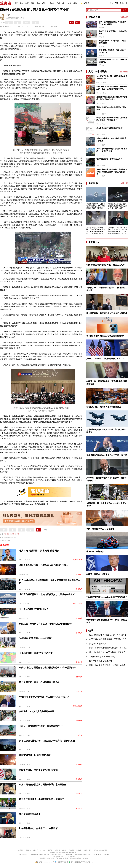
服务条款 (43, 850)
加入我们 (64, 850)
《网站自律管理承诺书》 (100, 850)
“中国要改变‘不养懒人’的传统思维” (36, 638)
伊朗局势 (7, 534)
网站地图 (72, 850)
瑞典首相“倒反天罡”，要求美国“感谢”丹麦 (39, 551)
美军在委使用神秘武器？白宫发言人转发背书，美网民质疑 (47, 741)
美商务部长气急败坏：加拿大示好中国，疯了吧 (113, 51)
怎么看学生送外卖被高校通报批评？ (110, 128)
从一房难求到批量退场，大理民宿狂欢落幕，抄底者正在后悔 (112, 150)
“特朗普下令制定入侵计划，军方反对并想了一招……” (44, 697)
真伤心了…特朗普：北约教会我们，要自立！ (105, 359)
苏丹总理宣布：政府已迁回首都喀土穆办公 (39, 682)
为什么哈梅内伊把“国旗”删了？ (34, 609)
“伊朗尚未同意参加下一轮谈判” (102, 657)
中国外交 (79, 735)
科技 (64, 3)
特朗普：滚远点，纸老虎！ (98, 574)
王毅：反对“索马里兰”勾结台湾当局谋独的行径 (41, 726)
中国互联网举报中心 (61, 862)
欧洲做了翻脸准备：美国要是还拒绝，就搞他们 (42, 799)
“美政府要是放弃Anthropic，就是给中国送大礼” (113, 61)
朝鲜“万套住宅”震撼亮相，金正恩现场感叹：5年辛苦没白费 (47, 668)
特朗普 (12, 534)
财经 (27, 3)
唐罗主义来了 (78, 560)
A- (23, 27)
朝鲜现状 (79, 677)
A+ (27, 27)
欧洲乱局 (79, 808)
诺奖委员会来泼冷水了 (30, 814)
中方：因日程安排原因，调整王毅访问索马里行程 (43, 785)
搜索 (124, 10)
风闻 (22, 3)
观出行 (45, 3)
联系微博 (57, 850)
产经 (58, 3)
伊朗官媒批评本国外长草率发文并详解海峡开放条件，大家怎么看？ (112, 119)
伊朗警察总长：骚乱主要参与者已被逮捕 (38, 770)
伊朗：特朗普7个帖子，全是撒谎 (100, 529)
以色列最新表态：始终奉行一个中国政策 (38, 828)
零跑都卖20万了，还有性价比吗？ (109, 159)
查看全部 (124, 17)
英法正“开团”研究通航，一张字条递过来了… (113, 32)
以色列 (17, 534)
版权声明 (35, 850)
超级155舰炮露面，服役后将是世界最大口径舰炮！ (111, 140)
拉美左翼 (79, 662)
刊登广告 (50, 850)
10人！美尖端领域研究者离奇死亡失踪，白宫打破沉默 (113, 23)
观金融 (52, 3)
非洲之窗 (79, 691)
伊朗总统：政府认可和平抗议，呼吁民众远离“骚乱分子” (46, 624)
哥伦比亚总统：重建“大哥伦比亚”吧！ (37, 653)
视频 (75, 3)
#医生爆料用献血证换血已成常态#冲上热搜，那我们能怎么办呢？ (112, 98)
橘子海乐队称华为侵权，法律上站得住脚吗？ (106, 336)
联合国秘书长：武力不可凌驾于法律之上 (104, 407)
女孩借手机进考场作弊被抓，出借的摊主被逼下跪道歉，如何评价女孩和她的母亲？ (112, 172)
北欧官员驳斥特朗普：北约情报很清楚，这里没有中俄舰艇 (47, 594)
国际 (33, 3)
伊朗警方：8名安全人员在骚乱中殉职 (37, 711)
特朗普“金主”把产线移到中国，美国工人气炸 (105, 265)
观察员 (86, 3)
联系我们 (21, 850)
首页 (16, 3)
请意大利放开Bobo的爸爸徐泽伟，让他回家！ (111, 108)
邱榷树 (8, 15)
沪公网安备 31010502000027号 (45, 862)
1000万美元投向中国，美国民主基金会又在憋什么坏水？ (112, 77)
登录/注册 (124, 3)
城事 (70, 3)
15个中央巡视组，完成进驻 (101, 661)
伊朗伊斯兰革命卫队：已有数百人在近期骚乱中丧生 (44, 565)
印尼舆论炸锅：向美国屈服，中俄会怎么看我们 (113, 42)
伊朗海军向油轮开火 (98, 644)
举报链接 (79, 850)
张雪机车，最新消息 (95, 552)
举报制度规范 (87, 850)
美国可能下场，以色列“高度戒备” (35, 755)
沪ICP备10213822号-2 (25, 854)
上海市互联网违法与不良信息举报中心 (81, 862)
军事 (38, 3)
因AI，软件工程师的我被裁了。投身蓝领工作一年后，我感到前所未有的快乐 (112, 88)
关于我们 (28, 850)
